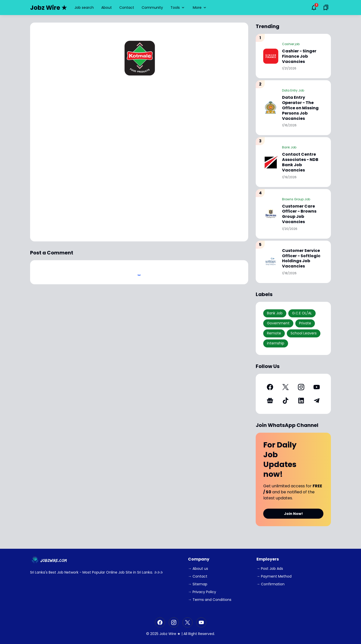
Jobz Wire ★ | (171, 634)
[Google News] (270, 401)
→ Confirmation (270, 584)
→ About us (198, 569)
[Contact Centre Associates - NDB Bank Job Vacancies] (271, 162)
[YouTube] (317, 387)
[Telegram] (317, 401)
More (200, 8)
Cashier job (291, 44)
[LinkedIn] (301, 401)
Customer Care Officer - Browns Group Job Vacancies (299, 214)
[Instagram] (301, 387)
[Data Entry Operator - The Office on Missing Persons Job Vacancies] (271, 108)
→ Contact (198, 576)
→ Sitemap (198, 584)
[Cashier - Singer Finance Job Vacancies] (271, 56)
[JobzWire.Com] (50, 560)
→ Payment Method (274, 576)
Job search (84, 8)
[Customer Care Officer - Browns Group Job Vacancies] (271, 214)
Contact (127, 8)
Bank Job (289, 147)
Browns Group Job (296, 199)
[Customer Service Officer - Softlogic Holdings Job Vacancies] (271, 262)
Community (152, 8)
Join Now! (293, 514)
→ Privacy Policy (202, 592)
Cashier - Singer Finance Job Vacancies (299, 56)
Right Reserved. (202, 634)
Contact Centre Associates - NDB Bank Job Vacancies (300, 162)
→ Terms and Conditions (210, 600)
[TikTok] (286, 401)
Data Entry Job (293, 90)
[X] (286, 387)
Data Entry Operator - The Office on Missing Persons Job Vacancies (300, 108)
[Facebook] (270, 387)
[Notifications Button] (314, 8)
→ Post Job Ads (270, 569)
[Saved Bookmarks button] (326, 8)
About (107, 8)
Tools (178, 8)
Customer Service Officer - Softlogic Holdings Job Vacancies (301, 259)
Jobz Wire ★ (49, 8)
